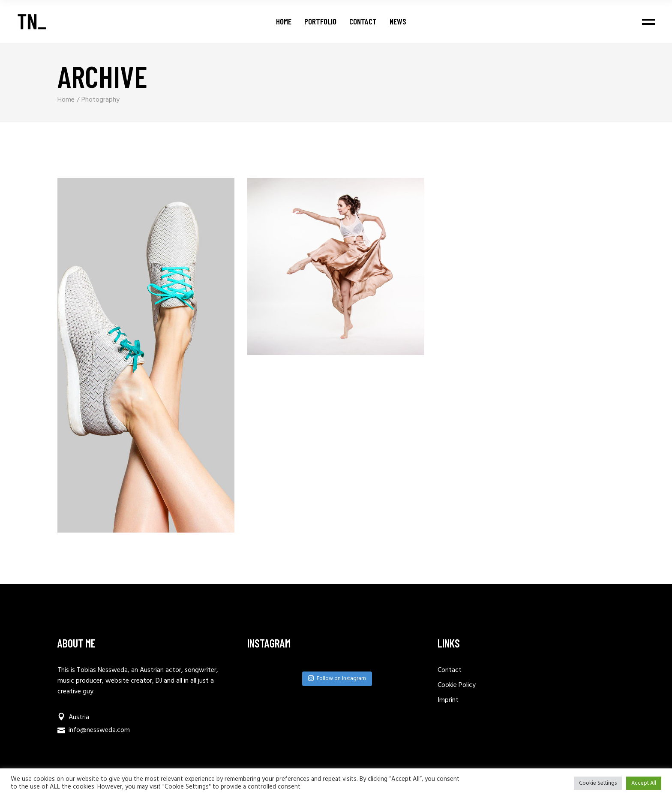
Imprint (448, 700)
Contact (450, 670)
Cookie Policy (457, 685)
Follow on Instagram (337, 679)
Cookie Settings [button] (598, 783)
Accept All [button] (644, 783)
